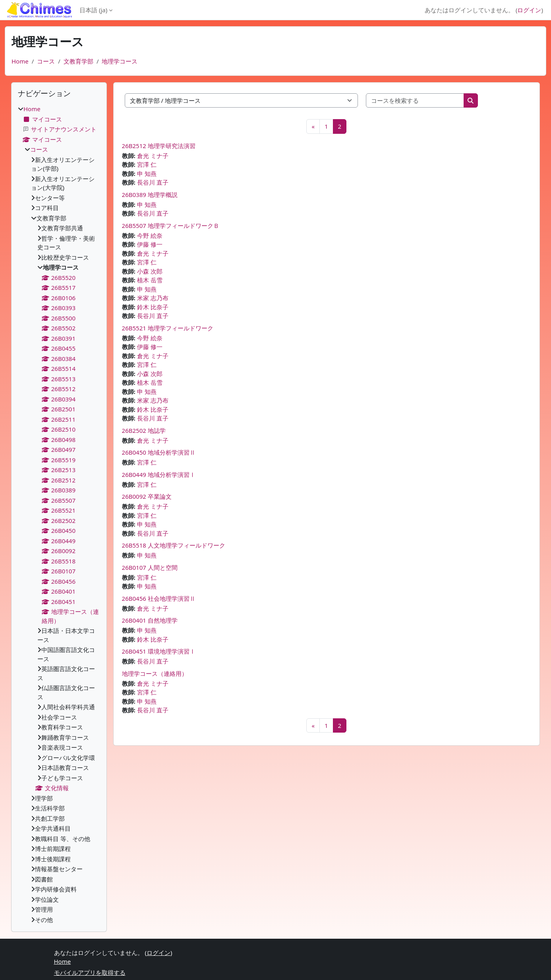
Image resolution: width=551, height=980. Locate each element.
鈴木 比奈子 (153, 307)
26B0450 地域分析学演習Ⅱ (159, 452)
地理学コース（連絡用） (155, 673)
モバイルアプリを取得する (90, 972)
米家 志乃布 (153, 298)
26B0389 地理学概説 (150, 195)
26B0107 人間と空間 (150, 567)
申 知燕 (147, 174)
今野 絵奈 (150, 235)
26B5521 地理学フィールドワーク (168, 328)
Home (20, 61)
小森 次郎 (150, 271)
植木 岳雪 (150, 280)
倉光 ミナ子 (153, 156)
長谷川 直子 (153, 182)
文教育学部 (78, 61)
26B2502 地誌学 (144, 430)
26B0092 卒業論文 (147, 496)
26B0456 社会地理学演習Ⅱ (159, 598)
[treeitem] (59, 514)
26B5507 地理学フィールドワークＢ (171, 226)
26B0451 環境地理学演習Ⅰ (159, 651)
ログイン (529, 10)
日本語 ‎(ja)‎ (93, 10)
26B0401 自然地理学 (150, 620)
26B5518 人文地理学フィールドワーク (174, 545)
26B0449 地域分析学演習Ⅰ (159, 475)
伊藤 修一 (150, 244)
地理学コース (120, 61)
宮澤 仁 (147, 164)
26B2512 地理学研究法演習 (159, 146)
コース (46, 61)
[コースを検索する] (415, 101)
